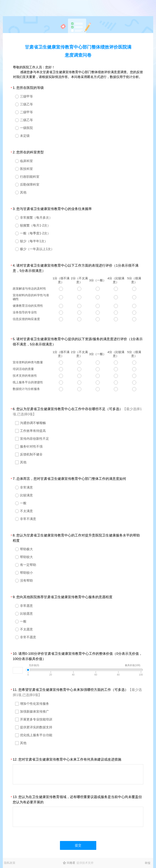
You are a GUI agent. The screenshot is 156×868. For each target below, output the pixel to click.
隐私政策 (10, 863)
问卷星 (71, 863)
